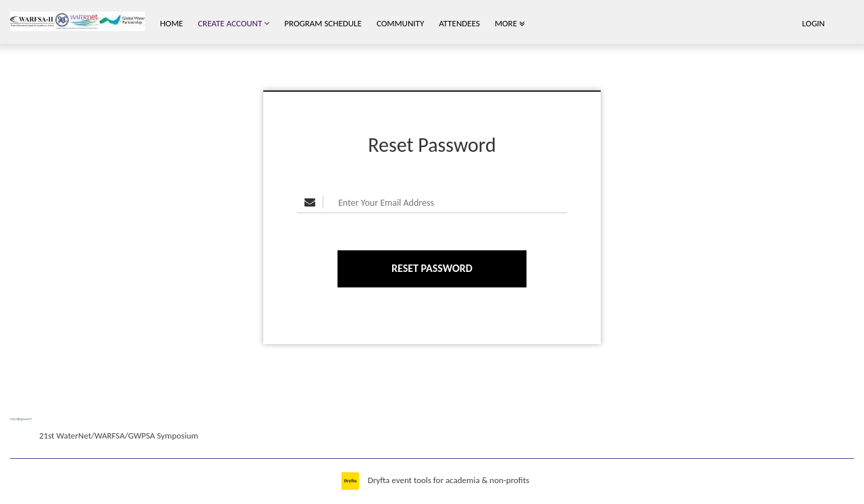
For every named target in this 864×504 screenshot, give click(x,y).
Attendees (459, 23)
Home (171, 23)
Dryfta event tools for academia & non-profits (448, 480)
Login (813, 23)
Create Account (234, 23)
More (510, 23)
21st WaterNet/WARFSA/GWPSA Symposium (119, 436)
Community (400, 23)
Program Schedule (323, 23)
